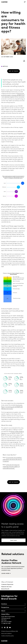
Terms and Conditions (6, 634)
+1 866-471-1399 (6, 624)
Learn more (5, 574)
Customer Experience (7, 585)
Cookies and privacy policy (8, 636)
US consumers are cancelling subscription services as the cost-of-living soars (12, 459)
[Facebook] (5, 628)
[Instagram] (2, 628)
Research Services (6, 587)
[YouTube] (7, 628)
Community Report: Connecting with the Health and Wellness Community (12, 407)
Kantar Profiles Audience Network (11, 562)
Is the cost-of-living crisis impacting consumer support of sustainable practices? (11, 467)
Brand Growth (5, 589)
